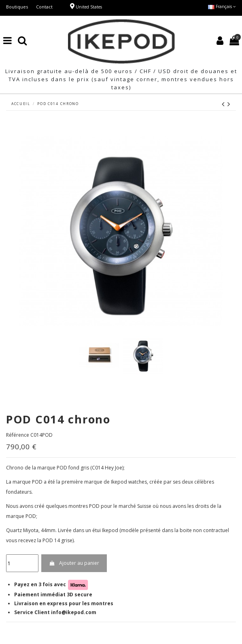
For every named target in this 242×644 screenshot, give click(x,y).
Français (222, 6)
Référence (18, 435)
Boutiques (17, 7)
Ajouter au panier (74, 563)
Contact (44, 7)
